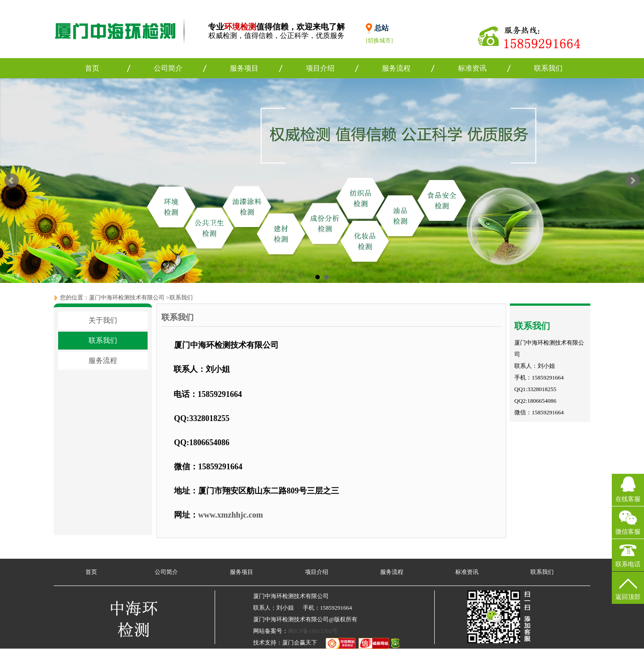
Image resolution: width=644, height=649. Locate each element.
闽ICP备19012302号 (313, 631)
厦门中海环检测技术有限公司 (127, 297)
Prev (12, 181)
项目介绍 (320, 68)
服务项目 (244, 68)
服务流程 (396, 68)
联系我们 (548, 68)
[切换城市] (379, 40)
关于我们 (103, 320)
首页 (92, 68)
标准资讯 (472, 68)
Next (632, 181)
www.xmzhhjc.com (231, 515)
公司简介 (168, 68)
